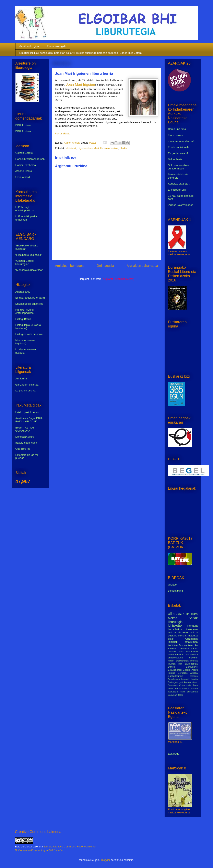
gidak (171, 639)
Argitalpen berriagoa (69, 266)
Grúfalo (172, 585)
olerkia (123, 148)
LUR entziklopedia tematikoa (26, 218)
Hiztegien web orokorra (29, 334)
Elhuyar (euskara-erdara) (30, 298)
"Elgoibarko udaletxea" (29, 255)
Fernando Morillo (189, 679)
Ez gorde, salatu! (178, 153)
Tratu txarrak (175, 135)
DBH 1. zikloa (23, 125)
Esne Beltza (174, 689)
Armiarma (21, 379)
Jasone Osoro (24, 171)
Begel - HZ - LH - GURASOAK (25, 429)
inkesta (194, 661)
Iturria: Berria (63, 133)
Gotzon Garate (24, 153)
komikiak (173, 645)
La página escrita (26, 391)
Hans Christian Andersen (30, 159)
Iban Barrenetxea (188, 664)
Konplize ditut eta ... (180, 184)
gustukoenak (185, 682)
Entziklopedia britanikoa (29, 304)
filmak (171, 661)
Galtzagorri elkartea (27, 385)
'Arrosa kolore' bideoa (181, 205)
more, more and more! (181, 141)
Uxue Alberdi (23, 177)
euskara (173, 636)
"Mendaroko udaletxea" (29, 270)
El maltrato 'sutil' (178, 190)
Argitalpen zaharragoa (142, 266)
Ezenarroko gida (57, 46)
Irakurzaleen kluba (26, 443)
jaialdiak (173, 642)
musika (179, 654)
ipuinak (172, 664)
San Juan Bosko (176, 695)
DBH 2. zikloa (23, 131)
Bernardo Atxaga (188, 673)
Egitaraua (174, 754)
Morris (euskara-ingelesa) (25, 342)
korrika (172, 673)
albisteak (71, 148)
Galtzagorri (173, 682)
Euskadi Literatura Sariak (183, 648)
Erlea (195, 685)
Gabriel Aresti (190, 670)
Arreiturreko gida (29, 46)
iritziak (195, 682)
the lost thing (176, 591)
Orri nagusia (105, 266)
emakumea (191, 642)
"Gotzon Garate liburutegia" (25, 262)
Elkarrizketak (175, 670)
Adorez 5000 (23, 292)
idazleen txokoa (188, 632)
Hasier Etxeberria (26, 165)
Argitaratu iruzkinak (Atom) (118, 279)
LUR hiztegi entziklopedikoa (25, 209)
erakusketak (182, 661)
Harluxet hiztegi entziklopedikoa (25, 311)
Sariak (193, 618)
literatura (193, 626)
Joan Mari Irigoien (80, 85)
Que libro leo (23, 449)
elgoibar (193, 658)
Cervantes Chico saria (180, 685)
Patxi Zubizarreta (189, 692)
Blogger (105, 860)
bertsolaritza (175, 629)
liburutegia (175, 622)
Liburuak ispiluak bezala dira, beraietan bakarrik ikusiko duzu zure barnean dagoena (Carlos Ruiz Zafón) (80, 53)
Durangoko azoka (188, 645)
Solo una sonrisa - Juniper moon (179, 167)
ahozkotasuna (175, 658)
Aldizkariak (191, 639)
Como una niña (177, 129)
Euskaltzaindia (176, 676)
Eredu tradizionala (179, 147)
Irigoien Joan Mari (88, 148)
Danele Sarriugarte (183, 667)
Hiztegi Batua (23, 319)
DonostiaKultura (25, 437)
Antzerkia (192, 636)
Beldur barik (175, 159)
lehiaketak (175, 626)
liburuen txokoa (109, 148)
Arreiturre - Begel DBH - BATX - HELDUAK (29, 420)
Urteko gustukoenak (27, 412)
